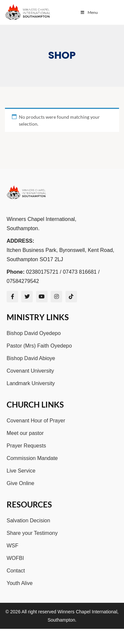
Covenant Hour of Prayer (36, 421)
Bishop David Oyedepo (34, 333)
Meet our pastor (25, 433)
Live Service (21, 471)
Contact (16, 571)
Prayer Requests (26, 446)
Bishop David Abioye (31, 358)
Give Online (21, 483)
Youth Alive (20, 583)
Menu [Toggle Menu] (89, 12)
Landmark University (31, 383)
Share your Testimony (32, 533)
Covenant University (30, 371)
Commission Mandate (32, 458)
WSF (13, 546)
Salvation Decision (28, 521)
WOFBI (15, 558)
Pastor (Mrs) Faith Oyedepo (39, 346)
